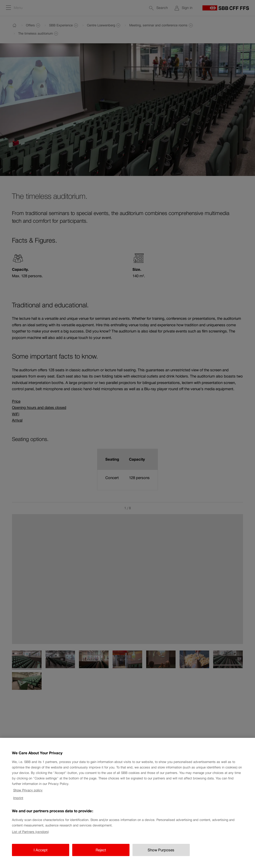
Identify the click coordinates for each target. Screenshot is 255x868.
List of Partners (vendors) (30, 838)
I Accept (41, 856)
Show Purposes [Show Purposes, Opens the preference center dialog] (161, 856)
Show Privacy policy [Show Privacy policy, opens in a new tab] (28, 796)
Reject (101, 856)
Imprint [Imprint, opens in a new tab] (18, 804)
